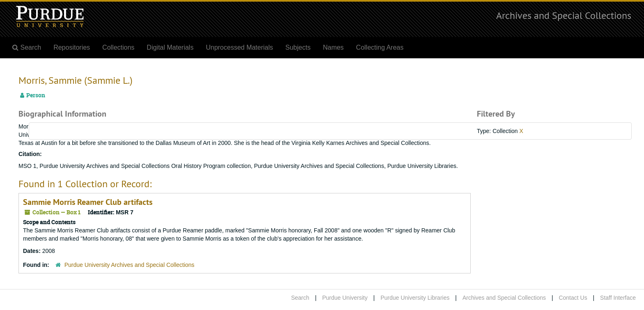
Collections (118, 47)
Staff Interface (618, 298)
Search (300, 298)
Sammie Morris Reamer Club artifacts (88, 202)
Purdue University (345, 298)
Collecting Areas (380, 47)
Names (333, 47)
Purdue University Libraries (415, 298)
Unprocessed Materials (239, 47)
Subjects (298, 47)
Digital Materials (170, 47)
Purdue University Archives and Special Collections (130, 265)
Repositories (72, 47)
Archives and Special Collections (564, 15)
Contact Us (573, 298)
